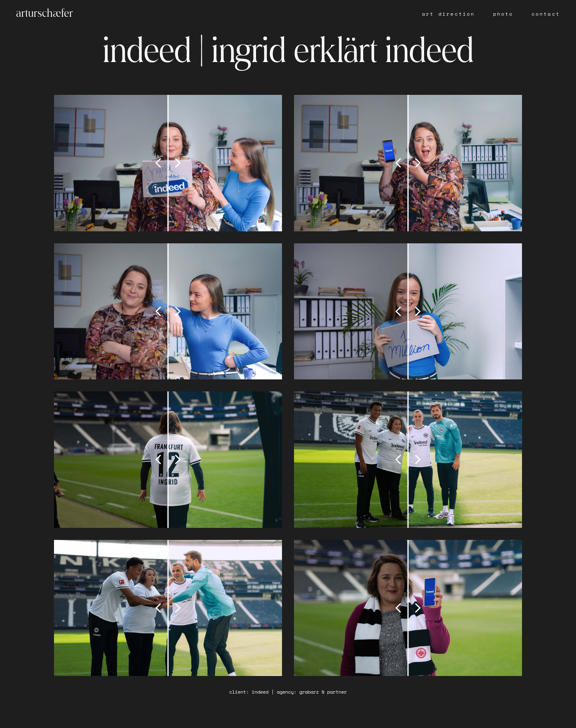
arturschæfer (45, 14)
